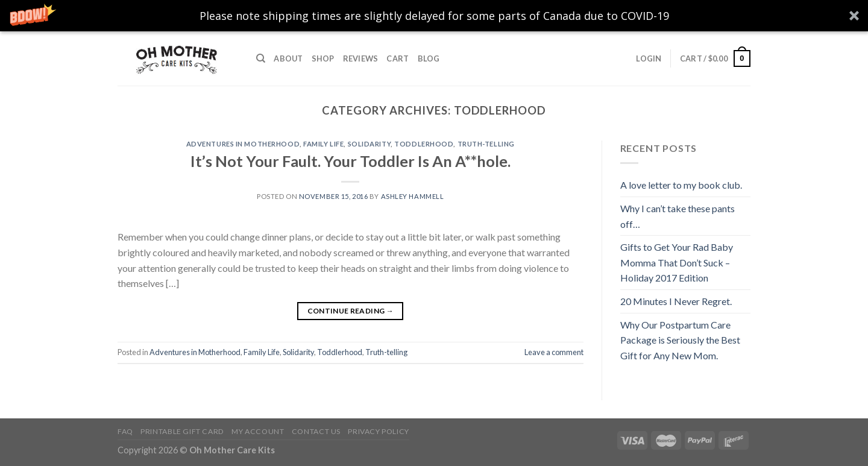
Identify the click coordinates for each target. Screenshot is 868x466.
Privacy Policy (379, 431)
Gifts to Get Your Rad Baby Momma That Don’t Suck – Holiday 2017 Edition (677, 262)
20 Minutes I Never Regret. (676, 301)
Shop (323, 58)
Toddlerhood (424, 144)
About (288, 58)
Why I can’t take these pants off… (678, 216)
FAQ (125, 431)
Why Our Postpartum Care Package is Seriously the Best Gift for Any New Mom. (680, 340)
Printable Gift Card (182, 431)
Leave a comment (554, 352)
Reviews (361, 58)
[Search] (261, 58)
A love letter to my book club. (681, 185)
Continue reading (351, 311)
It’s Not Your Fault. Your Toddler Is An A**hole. (351, 161)
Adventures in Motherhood (243, 144)
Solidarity (370, 144)
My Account (258, 431)
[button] (434, 16)
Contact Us (316, 431)
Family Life (323, 144)
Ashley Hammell (413, 196)
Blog (429, 58)
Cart (398, 58)
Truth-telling (486, 144)
